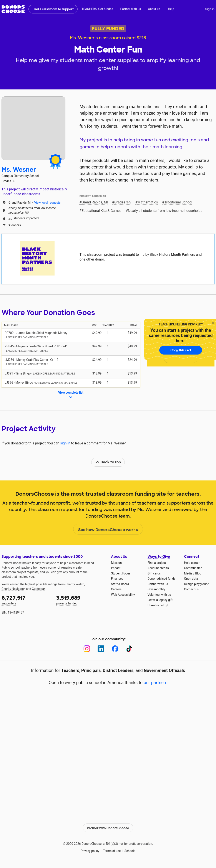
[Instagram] (87, 649)
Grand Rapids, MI (95, 202)
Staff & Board (120, 584)
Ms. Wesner (19, 170)
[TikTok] (129, 649)
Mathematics (148, 202)
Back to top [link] (108, 462)
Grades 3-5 (123, 202)
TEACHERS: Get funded (97, 9)
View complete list (71, 395)
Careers (116, 589)
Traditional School (178, 202)
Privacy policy (90, 850)
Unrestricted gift (158, 605)
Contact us (191, 589)
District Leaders (118, 670)
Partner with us (131, 9)
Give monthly (156, 589)
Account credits (158, 568)
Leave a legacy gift (160, 600)
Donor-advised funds (162, 579)
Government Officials (164, 670)
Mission (116, 563)
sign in (65, 443)
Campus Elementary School (20, 176)
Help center (192, 563)
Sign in (210, 9)
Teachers (70, 670)
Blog (198, 573)
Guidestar (38, 589)
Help (171, 9)
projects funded (81, 600)
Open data (191, 579)
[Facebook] (115, 649)
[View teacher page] (33, 128)
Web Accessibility (123, 595)
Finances (117, 579)
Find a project (157, 563)
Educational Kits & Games (102, 211)
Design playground (197, 584)
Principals (91, 670)
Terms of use (112, 850)
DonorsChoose (13, 9)
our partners (155, 683)
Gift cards (154, 573)
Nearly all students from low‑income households (165, 211)
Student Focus (121, 573)
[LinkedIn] (101, 649)
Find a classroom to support (53, 9)
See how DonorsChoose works (108, 529)
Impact (116, 568)
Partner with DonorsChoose (108, 827)
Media (188, 573)
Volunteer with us (159, 595)
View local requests (47, 203)
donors (15, 225)
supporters (26, 600)
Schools (130, 850)
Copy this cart (181, 350)
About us (154, 9)
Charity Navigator (13, 589)
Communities (193, 568)
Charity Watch (75, 584)
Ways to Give (159, 557)
